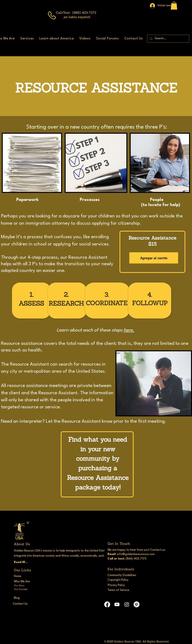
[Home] (22, 576)
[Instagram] (127, 604)
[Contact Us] (27, 604)
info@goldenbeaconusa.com (136, 554)
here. (129, 330)
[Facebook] (107, 604)
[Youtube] (117, 604)
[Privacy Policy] (120, 585)
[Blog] (28, 598)
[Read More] (22, 562)
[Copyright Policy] (122, 580)
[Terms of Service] (122, 590)
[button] (174, 6)
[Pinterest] (137, 604)
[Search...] (168, 39)
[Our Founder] (23, 589)
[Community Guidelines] (124, 575)
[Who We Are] (23, 581)
